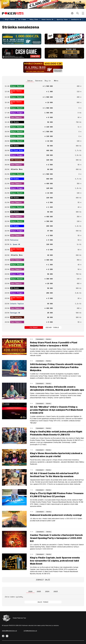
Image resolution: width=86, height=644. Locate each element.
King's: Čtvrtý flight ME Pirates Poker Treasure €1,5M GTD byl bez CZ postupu (57, 495)
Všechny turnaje (52, 327)
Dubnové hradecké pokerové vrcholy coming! (56, 515)
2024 (47, 591)
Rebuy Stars (34, 19)
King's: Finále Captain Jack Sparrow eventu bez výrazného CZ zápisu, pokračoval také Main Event (55, 561)
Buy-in (48, 81)
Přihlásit (72, 13)
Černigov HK (15, 313)
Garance (39, 81)
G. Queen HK (15, 244)
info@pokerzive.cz (30, 631)
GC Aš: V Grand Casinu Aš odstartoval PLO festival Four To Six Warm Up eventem (54, 475)
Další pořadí (43, 602)
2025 (39, 591)
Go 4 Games (22, 19)
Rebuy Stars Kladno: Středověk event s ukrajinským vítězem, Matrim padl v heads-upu (57, 388)
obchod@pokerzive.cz (9, 631)
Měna (56, 81)
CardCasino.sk (76, 19)
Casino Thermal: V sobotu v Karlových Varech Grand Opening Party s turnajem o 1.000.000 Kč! (56, 538)
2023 (56, 591)
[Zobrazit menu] (83, 13)
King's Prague (17, 113)
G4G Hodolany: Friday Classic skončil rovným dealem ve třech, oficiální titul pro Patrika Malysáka (56, 367)
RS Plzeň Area (17, 150)
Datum (30, 81)
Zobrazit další (43, 580)
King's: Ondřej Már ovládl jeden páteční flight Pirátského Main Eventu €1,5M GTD (56, 433)
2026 (30, 591)
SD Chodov (15, 122)
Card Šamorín (16, 117)
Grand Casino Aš (47, 19)
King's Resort (10, 19)
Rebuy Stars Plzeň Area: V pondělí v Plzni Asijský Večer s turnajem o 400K (54, 344)
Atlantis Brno (17, 169)
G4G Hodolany (16, 160)
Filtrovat (34, 327)
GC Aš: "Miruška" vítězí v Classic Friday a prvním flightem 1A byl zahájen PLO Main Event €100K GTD (56, 410)
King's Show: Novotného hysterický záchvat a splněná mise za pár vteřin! (56, 455)
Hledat (78, 13)
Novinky (48, 339)
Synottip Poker (62, 19)
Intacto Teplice (17, 304)
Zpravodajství (40, 339)
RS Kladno (15, 179)
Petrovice (14, 240)
